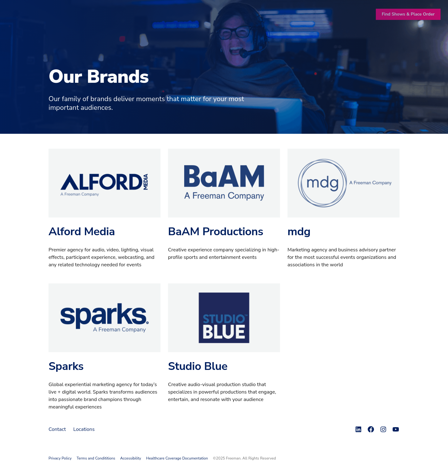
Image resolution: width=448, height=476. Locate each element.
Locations (84, 429)
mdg (299, 232)
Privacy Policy (60, 458)
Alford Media (82, 232)
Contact (57, 429)
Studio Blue (198, 366)
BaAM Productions (216, 232)
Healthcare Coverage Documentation (177, 458)
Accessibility (131, 458)
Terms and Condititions (96, 458)
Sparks (66, 366)
